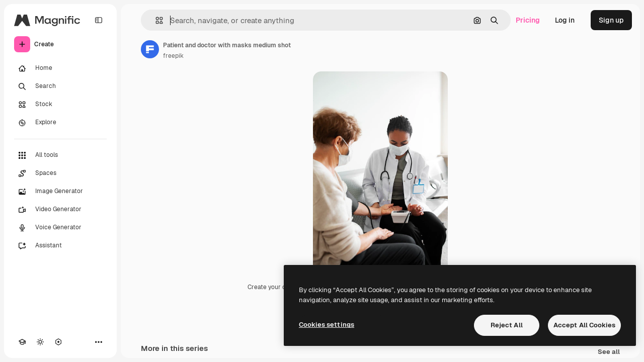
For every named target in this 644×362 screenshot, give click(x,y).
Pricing (528, 20)
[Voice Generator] (60, 228)
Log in (565, 20)
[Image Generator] (60, 192)
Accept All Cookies (584, 325)
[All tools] (60, 155)
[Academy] (22, 342)
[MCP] (58, 342)
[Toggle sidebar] (99, 20)
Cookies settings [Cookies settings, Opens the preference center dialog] (327, 325)
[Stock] (60, 105)
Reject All (507, 325)
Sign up (611, 20)
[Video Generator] (60, 210)
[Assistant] (60, 246)
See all (609, 352)
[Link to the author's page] (150, 49)
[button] (155, 20)
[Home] (60, 68)
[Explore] (60, 123)
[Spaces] (60, 173)
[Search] (60, 86)
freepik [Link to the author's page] (173, 56)
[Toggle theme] (40, 342)
